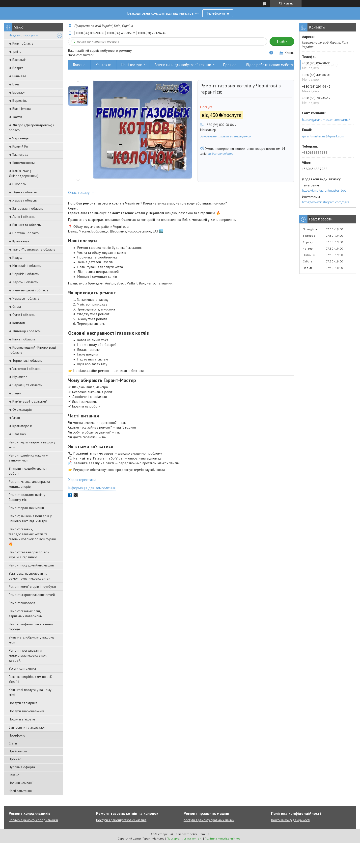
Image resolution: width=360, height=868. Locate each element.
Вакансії (15, 775)
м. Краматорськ (20, 426)
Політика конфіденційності (290, 820)
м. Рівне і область (22, 339)
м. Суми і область (22, 315)
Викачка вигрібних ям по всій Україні (31, 679)
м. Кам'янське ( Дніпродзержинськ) (24, 173)
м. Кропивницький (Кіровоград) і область (32, 350)
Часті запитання (20, 791)
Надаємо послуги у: (24, 35)
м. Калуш (15, 257)
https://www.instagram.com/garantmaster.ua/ (328, 202)
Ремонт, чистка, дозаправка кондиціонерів (29, 484)
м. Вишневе (17, 76)
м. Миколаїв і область (25, 266)
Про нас (15, 759)
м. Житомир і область (25, 331)
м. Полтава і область (24, 233)
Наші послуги (132, 65)
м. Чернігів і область (24, 274)
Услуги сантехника (22, 668)
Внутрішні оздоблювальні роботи (28, 471)
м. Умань (15, 418)
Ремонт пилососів (22, 603)
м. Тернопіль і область (25, 360)
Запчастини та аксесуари (27, 727)
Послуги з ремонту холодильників (33, 820)
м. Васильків (18, 60)
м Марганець (19, 138)
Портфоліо (17, 735)
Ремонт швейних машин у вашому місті (28, 458)
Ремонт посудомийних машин (31, 565)
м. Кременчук (19, 241)
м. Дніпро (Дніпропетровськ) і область (31, 128)
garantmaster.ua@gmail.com (323, 136)
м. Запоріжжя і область (26, 208)
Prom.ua (203, 834)
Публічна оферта (22, 767)
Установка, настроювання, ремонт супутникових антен (29, 576)
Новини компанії (21, 783)
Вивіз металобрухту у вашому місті (32, 640)
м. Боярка (16, 68)
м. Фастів (15, 117)
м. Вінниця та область (25, 225)
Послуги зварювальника (27, 711)
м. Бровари (17, 92)
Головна (79, 65)
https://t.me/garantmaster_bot (324, 190)
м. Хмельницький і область (28, 290)
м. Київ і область (21, 43)
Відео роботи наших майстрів (271, 65)
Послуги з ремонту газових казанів (121, 820)
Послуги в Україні (22, 719)
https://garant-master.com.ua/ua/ (326, 120)
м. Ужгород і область (25, 369)
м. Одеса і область (23, 192)
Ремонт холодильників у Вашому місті (27, 497)
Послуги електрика (23, 703)
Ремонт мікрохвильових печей (32, 595)
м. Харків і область (23, 200)
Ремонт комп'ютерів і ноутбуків (32, 587)
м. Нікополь (17, 184)
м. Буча (14, 84)
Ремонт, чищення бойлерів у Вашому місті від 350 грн (30, 518)
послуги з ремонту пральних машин (209, 820)
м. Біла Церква (20, 109)
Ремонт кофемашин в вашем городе (31, 627)
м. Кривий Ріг (18, 146)
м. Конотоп (17, 323)
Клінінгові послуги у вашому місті (30, 692)
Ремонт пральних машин (27, 508)
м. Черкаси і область (24, 298)
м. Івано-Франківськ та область (32, 249)
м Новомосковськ (22, 163)
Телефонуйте (218, 13)
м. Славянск (17, 434)
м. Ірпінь (15, 51)
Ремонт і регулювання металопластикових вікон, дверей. (28, 655)
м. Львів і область (22, 217)
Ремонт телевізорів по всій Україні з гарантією (29, 555)
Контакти (103, 65)
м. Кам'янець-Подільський (28, 401)
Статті (13, 743)
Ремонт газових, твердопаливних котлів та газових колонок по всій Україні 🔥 (33, 536)
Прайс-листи (18, 751)
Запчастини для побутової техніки (183, 65)
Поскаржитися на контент (185, 838)
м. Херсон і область (23, 282)
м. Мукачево (18, 377)
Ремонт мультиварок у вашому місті (32, 445)
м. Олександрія (20, 409)
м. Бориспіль (18, 101)
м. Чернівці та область (25, 385)
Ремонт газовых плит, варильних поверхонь (25, 613)
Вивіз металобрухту (322, 65)
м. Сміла (15, 306)
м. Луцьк (15, 393)
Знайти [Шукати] (282, 41)
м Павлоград (19, 154)
